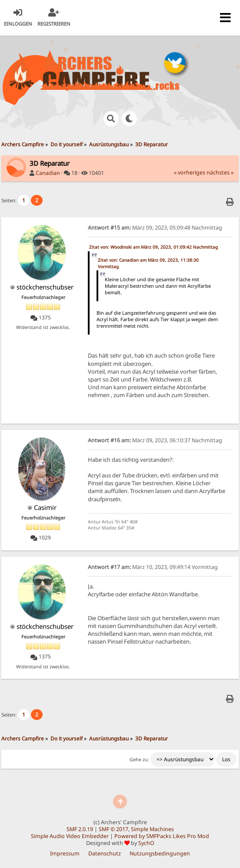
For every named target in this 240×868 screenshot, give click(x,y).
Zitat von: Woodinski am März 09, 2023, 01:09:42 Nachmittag (153, 247)
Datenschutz (105, 853)
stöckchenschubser (45, 287)
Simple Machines (152, 829)
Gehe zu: (139, 759)
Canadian (48, 173)
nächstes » (220, 173)
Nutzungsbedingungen (160, 853)
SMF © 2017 (113, 829)
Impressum (65, 853)
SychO (146, 843)
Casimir (45, 507)
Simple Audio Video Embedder (70, 836)
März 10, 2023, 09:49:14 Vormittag (153, 567)
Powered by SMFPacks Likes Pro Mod (162, 836)
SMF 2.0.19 (80, 829)
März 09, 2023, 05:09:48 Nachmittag (155, 228)
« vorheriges (190, 173)
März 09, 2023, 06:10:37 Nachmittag (155, 440)
